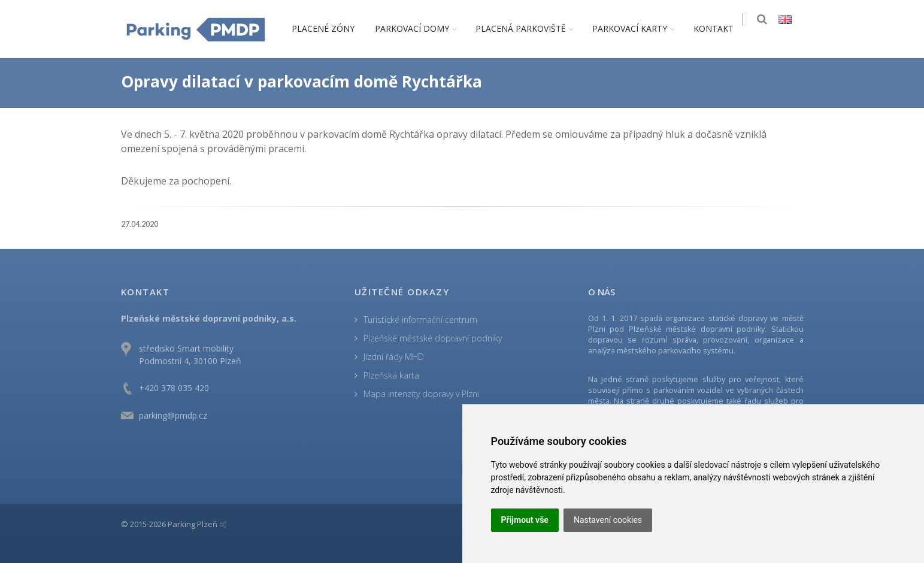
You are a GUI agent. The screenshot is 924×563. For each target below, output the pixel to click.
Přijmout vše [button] (525, 520)
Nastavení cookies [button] (608, 520)
